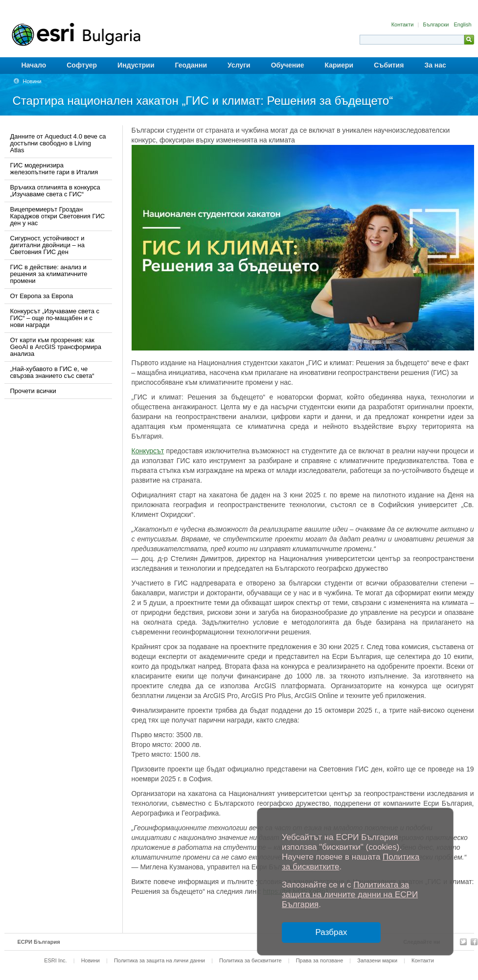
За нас (435, 65)
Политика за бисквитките (250, 960)
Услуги (239, 65)
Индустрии (136, 65)
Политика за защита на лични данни (159, 960)
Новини (32, 81)
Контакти (403, 24)
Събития (389, 65)
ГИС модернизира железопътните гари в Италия (54, 169)
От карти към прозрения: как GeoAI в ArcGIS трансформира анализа (56, 347)
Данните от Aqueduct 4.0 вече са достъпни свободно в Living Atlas (58, 143)
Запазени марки (377, 960)
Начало (34, 65)
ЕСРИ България (39, 942)
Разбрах (331, 932)
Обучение (288, 65)
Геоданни (191, 65)
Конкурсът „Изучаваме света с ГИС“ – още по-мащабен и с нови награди (55, 318)
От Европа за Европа (42, 296)
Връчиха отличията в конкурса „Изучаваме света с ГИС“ (55, 191)
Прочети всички (33, 391)
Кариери (339, 65)
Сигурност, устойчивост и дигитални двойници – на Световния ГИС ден (47, 245)
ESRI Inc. (55, 960)
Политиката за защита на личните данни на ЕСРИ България (350, 895)
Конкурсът (148, 451)
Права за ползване (320, 960)
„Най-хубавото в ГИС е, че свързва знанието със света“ (52, 372)
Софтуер (82, 65)
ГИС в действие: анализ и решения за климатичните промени (49, 274)
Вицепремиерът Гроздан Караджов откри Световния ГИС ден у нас (58, 216)
